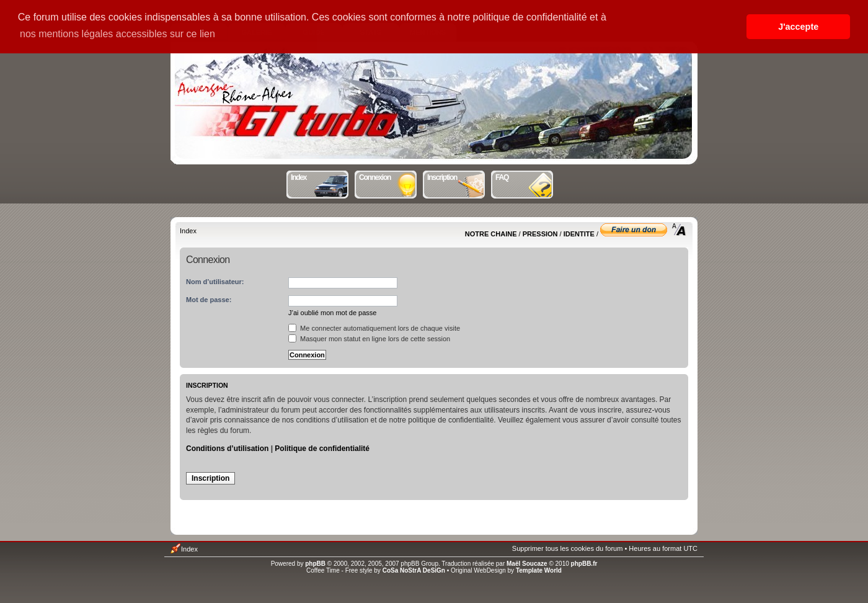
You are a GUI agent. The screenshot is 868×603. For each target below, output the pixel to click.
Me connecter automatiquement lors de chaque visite (374, 328)
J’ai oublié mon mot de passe (332, 313)
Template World (539, 570)
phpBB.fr (584, 564)
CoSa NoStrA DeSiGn (414, 570)
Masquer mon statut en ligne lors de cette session (369, 339)
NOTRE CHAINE (491, 234)
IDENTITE (579, 234)
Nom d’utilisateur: (215, 282)
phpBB (315, 564)
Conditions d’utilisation (227, 449)
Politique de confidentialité (322, 449)
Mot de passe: (209, 300)
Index (320, 176)
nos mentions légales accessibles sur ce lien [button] (117, 34)
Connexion (388, 176)
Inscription (457, 176)
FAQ (525, 176)
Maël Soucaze (527, 564)
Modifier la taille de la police (679, 230)
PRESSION (540, 234)
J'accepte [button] (798, 27)
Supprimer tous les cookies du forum (568, 548)
